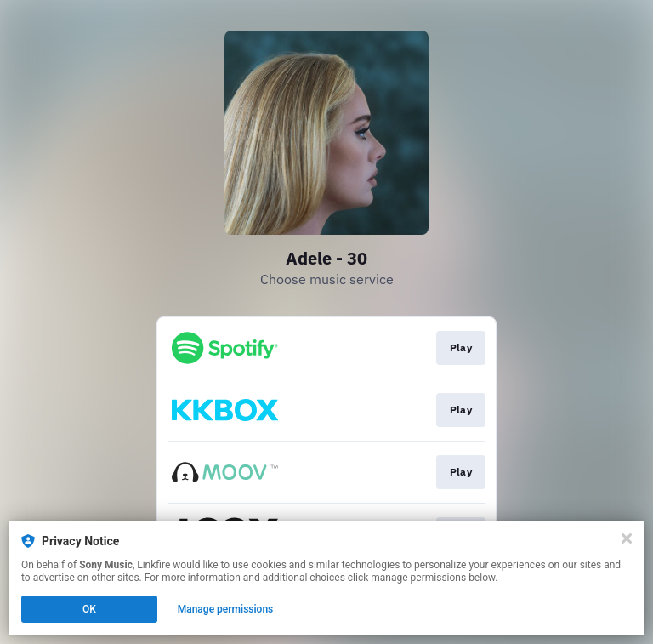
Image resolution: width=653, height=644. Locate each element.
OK (89, 609)
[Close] (627, 539)
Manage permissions (226, 609)
